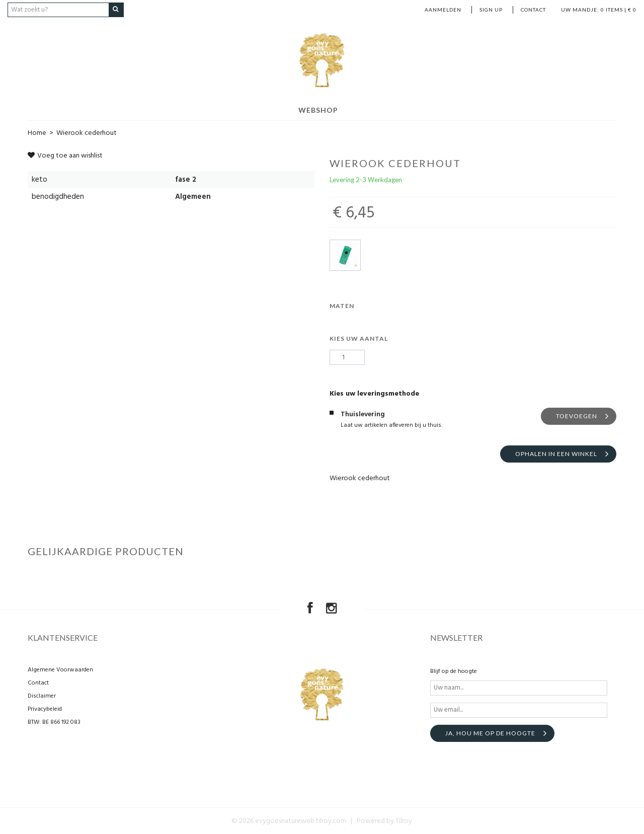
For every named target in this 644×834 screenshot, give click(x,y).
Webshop (318, 109)
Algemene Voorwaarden (60, 669)
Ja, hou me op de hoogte (490, 733)
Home (37, 133)
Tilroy (404, 821)
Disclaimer (42, 696)
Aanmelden (443, 10)
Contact (533, 10)
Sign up (491, 10)
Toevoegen (577, 416)
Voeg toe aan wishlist (65, 155)
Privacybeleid (45, 709)
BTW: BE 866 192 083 (54, 722)
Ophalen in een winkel (556, 454)
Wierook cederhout (87, 133)
